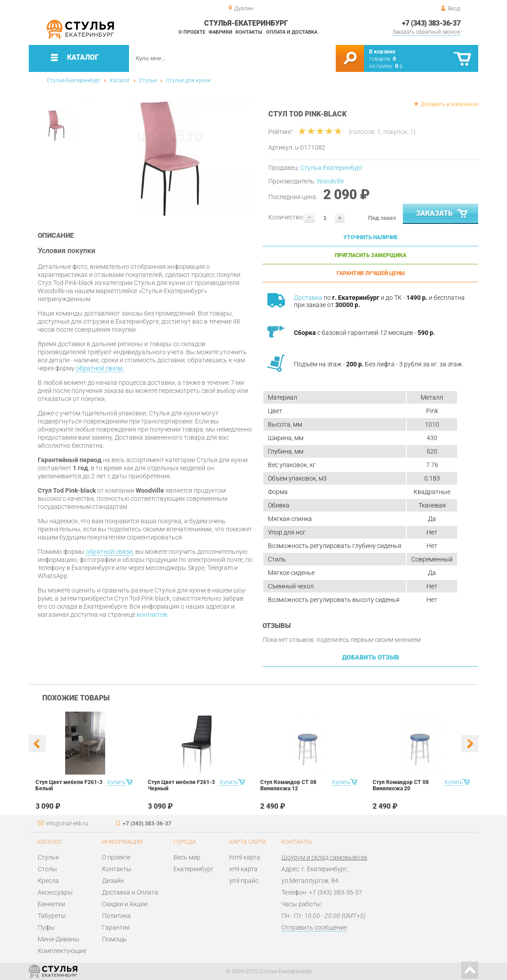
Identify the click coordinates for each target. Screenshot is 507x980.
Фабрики (220, 32)
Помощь (114, 939)
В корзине (382, 52)
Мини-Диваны (59, 939)
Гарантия (116, 927)
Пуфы (46, 927)
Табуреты (52, 916)
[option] (169, 158)
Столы (47, 869)
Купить (116, 782)
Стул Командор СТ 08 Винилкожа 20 (401, 785)
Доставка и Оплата (130, 892)
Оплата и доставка (292, 32)
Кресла (48, 881)
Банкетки (51, 904)
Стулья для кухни (188, 80)
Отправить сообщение (314, 927)
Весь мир (187, 857)
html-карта (245, 857)
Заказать (443, 214)
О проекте (192, 32)
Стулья (148, 80)
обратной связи (99, 368)
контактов (152, 615)
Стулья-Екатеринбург (74, 80)
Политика (116, 916)
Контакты (249, 32)
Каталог (120, 80)
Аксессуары (55, 892)
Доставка (308, 298)
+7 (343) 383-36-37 (431, 23)
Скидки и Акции (125, 904)
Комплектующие (62, 951)
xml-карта (243, 869)
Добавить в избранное (449, 104)
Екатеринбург (193, 869)
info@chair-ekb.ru (67, 824)
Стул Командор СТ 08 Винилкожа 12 (288, 785)
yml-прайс (244, 881)
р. (400, 66)
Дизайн (113, 881)
